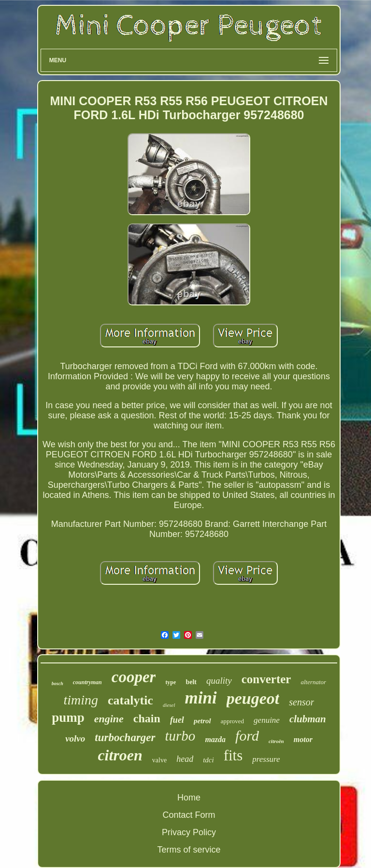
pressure (266, 759)
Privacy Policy (189, 832)
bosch (57, 683)
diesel (169, 705)
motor (303, 739)
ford (247, 736)
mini (201, 698)
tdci (208, 760)
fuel (177, 720)
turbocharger (125, 737)
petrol (202, 721)
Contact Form (189, 815)
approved (232, 721)
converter (266, 679)
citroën (276, 741)
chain (147, 718)
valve (159, 760)
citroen (120, 755)
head (185, 759)
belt (191, 682)
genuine (267, 720)
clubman (308, 719)
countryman (87, 682)
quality (219, 681)
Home (189, 798)
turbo (180, 736)
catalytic (130, 700)
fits (233, 755)
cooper (134, 677)
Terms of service (189, 850)
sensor (301, 702)
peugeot (253, 698)
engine (109, 719)
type (171, 682)
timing (81, 700)
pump (68, 717)
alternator (313, 682)
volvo (75, 738)
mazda (215, 739)
